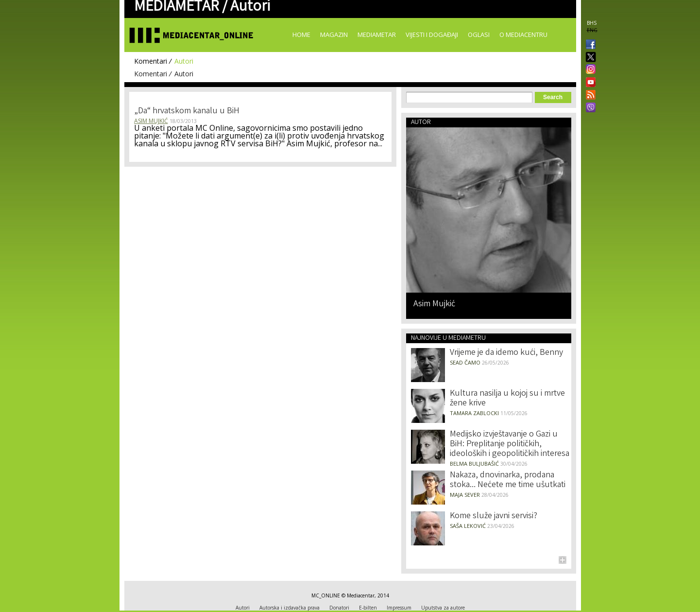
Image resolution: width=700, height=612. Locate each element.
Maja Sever (465, 495)
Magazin (334, 35)
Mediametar (377, 35)
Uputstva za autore (443, 608)
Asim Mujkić (151, 121)
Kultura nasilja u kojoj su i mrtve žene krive (507, 399)
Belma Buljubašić (474, 463)
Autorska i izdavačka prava (290, 608)
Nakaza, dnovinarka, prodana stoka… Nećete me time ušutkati (508, 480)
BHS (592, 23)
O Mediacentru (523, 35)
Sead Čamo (465, 362)
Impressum (399, 608)
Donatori (339, 608)
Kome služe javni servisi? (494, 516)
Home (301, 35)
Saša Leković (468, 526)
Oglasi (479, 35)
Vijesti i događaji (432, 35)
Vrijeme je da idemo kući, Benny (506, 353)
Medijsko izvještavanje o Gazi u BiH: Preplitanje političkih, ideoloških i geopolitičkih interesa (510, 444)
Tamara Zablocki (474, 413)
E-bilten (368, 608)
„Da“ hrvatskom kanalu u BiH (187, 111)
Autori (184, 61)
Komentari (151, 61)
